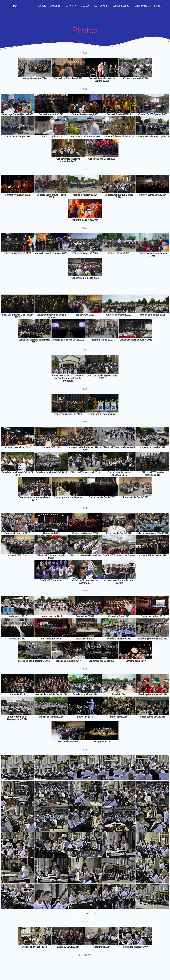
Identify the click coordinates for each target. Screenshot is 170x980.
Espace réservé (122, 6)
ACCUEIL (42, 6)
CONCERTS (56, 6)
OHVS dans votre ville (148, 6)
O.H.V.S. (70, 6)
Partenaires (101, 6)
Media (84, 6)
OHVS (13, 6)
